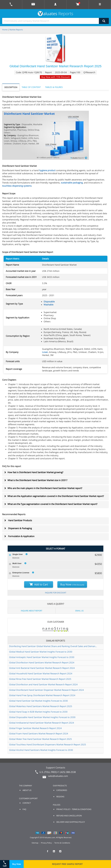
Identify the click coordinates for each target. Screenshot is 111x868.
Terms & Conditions (62, 843)
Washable (48, 305)
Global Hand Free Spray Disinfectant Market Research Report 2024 (42, 695)
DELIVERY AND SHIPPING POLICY (71, 822)
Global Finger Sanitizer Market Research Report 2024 (35, 728)
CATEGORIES (62, 790)
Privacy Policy (46, 843)
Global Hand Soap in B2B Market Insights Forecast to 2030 (38, 712)
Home (5, 30)
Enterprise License (21, 573)
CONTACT (27, 803)
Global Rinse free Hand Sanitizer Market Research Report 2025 (40, 679)
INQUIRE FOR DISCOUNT (56, 593)
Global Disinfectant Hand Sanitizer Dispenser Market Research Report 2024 (46, 690)
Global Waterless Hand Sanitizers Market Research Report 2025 (41, 706)
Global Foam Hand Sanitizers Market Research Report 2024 (39, 733)
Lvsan (45, 352)
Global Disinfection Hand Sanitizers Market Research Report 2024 (42, 662)
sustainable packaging (72, 183)
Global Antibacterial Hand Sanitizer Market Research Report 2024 (42, 723)
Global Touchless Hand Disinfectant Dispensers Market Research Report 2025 (48, 744)
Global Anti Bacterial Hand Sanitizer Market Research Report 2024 (42, 668)
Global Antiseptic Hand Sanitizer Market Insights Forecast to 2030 (42, 657)
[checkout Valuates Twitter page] (62, 853)
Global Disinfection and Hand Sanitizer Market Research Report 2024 (43, 684)
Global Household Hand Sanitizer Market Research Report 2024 (41, 673)
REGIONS (60, 797)
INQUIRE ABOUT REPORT (32, 611)
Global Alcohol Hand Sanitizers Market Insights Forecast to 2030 (41, 750)
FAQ (24, 809)
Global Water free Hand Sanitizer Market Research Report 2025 (40, 739)
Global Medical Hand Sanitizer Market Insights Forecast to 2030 (41, 652)
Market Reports (16, 30)
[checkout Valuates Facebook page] (49, 853)
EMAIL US (79, 611)
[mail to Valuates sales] (33, 5)
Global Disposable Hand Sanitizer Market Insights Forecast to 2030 (42, 717)
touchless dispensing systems (17, 186)
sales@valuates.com (58, 776)
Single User (18, 554)
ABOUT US (27, 790)
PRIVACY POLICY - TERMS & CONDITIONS (74, 809)
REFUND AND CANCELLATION (69, 816)
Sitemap (35, 843)
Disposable (49, 302)
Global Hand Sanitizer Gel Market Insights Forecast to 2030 (38, 701)
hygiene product (47, 170)
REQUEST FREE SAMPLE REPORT (67, 864)
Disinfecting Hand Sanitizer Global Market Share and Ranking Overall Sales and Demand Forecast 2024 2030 (53, 646)
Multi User (17, 563)
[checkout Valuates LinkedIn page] (55, 853)
